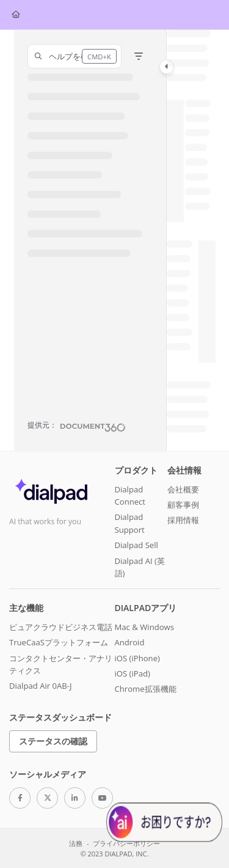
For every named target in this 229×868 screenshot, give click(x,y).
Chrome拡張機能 (146, 689)
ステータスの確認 (53, 741)
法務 (76, 843)
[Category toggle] (167, 67)
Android (130, 642)
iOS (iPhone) (137, 658)
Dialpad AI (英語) (140, 567)
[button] (75, 56)
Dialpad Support (130, 523)
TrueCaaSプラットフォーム (59, 642)
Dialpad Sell (136, 545)
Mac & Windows (144, 627)
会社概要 (183, 489)
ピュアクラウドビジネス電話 (61, 627)
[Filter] (139, 56)
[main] (191, 240)
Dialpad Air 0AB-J (41, 686)
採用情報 (183, 520)
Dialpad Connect (130, 495)
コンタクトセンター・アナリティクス (61, 664)
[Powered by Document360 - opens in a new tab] (77, 426)
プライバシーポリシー (126, 843)
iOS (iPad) (133, 673)
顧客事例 (183, 505)
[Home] (16, 15)
